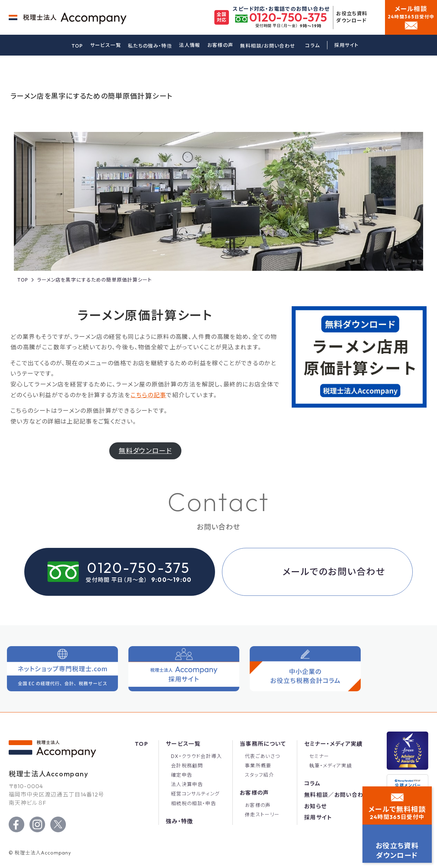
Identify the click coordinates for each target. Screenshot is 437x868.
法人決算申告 (187, 784)
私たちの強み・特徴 (150, 46)
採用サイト (318, 817)
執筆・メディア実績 (331, 766)
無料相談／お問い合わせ (337, 795)
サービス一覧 (106, 45)
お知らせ (315, 806)
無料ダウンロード (145, 466)
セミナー (319, 756)
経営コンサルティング (195, 794)
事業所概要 (258, 766)
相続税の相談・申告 (194, 803)
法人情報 (190, 45)
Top (142, 744)
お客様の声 (220, 45)
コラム (312, 45)
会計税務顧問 (187, 766)
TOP (77, 46)
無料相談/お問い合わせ (267, 46)
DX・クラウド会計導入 (196, 756)
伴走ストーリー (262, 815)
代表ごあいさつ (263, 756)
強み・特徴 (179, 821)
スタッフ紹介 (259, 775)
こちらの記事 (148, 410)
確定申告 (182, 775)
